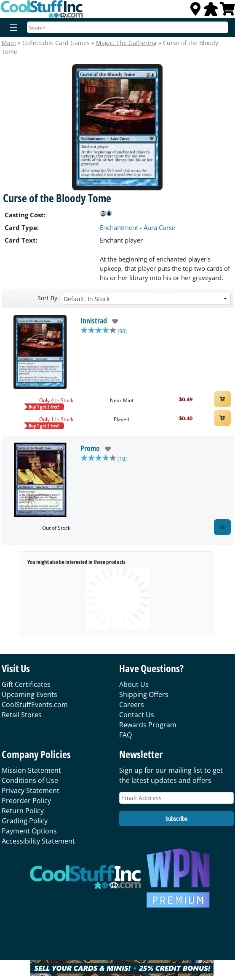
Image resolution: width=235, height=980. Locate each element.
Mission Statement (31, 770)
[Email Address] (176, 798)
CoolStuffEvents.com (35, 705)
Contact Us (137, 715)
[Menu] (12, 28)
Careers (132, 705)
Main (9, 43)
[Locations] (195, 11)
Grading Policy (25, 821)
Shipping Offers (144, 694)
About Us (134, 684)
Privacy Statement (31, 790)
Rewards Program (148, 725)
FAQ (126, 735)
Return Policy (23, 811)
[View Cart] (227, 11)
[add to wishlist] (113, 321)
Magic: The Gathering (126, 43)
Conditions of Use (30, 780)
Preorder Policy (26, 801)
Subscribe (176, 818)
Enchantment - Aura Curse (138, 227)
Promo (90, 448)
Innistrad (94, 320)
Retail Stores (22, 715)
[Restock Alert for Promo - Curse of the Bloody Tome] (222, 527)
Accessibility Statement (38, 841)
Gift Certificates (26, 684)
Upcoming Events (29, 694)
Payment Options (29, 831)
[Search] (128, 27)
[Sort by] (146, 299)
